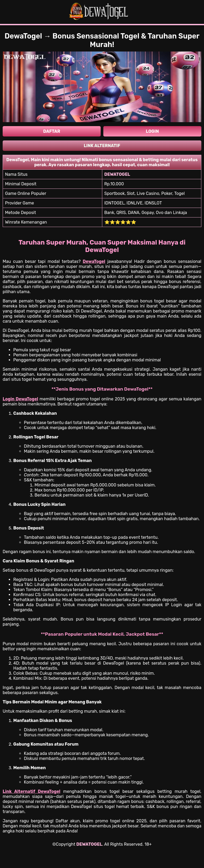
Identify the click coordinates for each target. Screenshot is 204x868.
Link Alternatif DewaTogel (31, 791)
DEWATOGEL (89, 844)
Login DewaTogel (20, 399)
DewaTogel (94, 261)
